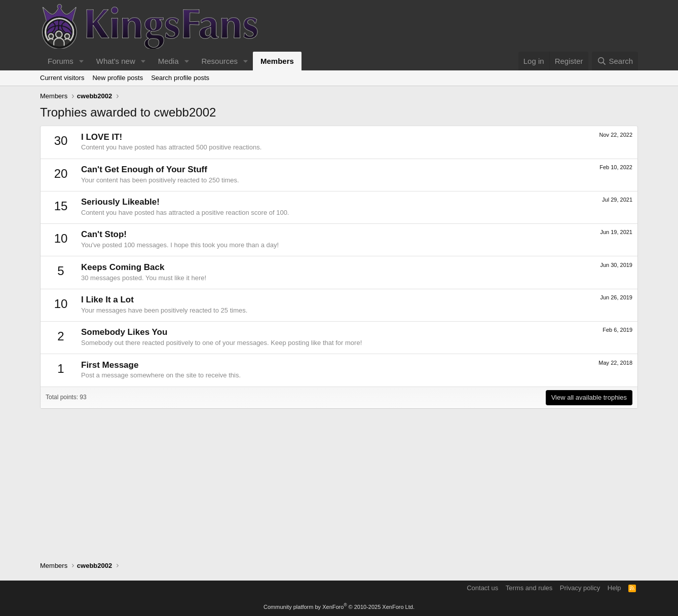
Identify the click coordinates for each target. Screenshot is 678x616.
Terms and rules (529, 588)
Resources (219, 61)
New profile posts (118, 78)
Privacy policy (580, 588)
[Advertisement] (339, 480)
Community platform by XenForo (339, 607)
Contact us (482, 588)
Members (277, 61)
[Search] (615, 61)
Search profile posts (180, 78)
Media (168, 61)
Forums (61, 61)
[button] (82, 61)
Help (614, 588)
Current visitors (62, 78)
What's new (116, 61)
